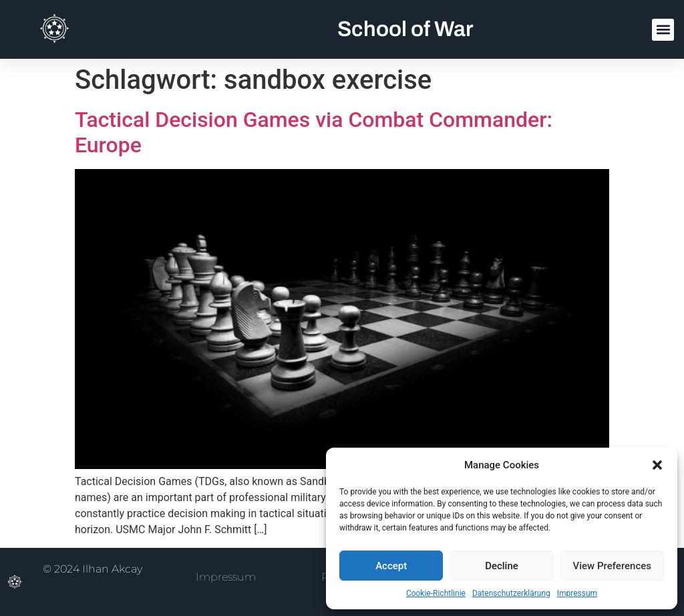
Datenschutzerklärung (511, 593)
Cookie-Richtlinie (436, 593)
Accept (391, 566)
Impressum (577, 593)
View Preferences (612, 566)
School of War (405, 29)
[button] (657, 465)
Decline (502, 566)
